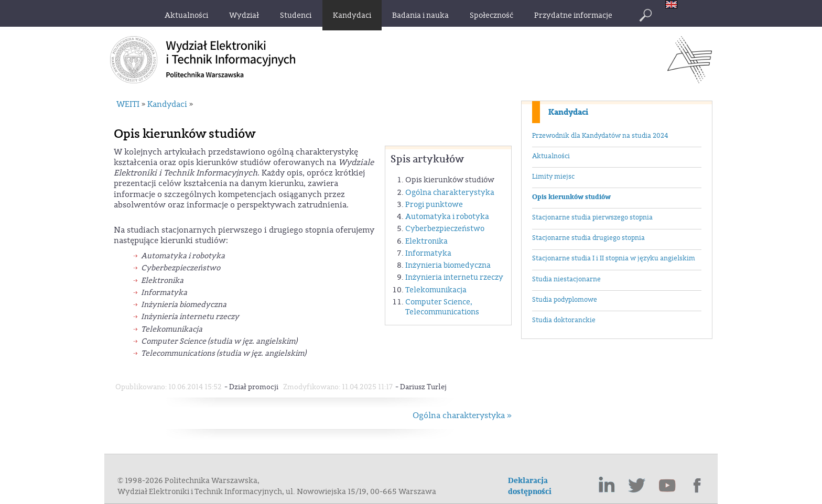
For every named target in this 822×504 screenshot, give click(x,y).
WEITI (128, 104)
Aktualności (551, 156)
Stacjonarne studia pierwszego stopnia (592, 217)
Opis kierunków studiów (571, 197)
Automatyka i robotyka (447, 217)
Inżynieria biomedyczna (448, 265)
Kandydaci (568, 112)
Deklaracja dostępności (530, 486)
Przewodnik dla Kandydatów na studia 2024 (600, 136)
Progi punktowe (434, 205)
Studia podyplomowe (565, 300)
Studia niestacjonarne (566, 279)
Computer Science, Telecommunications (442, 307)
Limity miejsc (553, 177)
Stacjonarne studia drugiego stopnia (588, 238)
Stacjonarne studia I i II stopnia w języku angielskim (614, 258)
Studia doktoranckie (564, 320)
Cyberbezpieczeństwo (445, 229)
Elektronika (426, 241)
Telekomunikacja (436, 290)
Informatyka (428, 253)
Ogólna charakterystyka (450, 193)
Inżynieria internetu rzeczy (454, 277)
